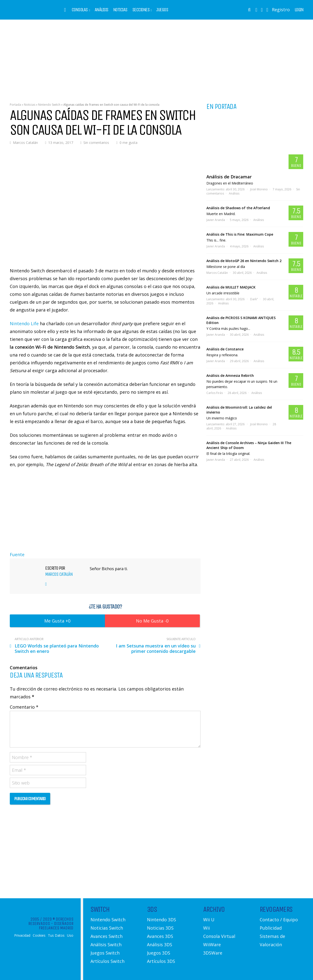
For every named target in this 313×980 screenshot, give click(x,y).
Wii (207, 928)
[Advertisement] (156, 58)
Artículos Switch (107, 961)
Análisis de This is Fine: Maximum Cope (240, 234)
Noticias (120, 10)
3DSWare (213, 953)
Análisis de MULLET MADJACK (231, 287)
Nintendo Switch (49, 105)
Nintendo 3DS (162, 920)
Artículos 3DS (161, 961)
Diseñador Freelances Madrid (56, 926)
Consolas (80, 10)
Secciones (141, 10)
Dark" (254, 299)
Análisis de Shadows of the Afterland (238, 208)
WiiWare (212, 945)
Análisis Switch (106, 945)
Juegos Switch (105, 953)
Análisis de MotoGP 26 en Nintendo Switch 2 (244, 261)
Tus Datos (56, 935)
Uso (70, 935)
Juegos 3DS (159, 953)
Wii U (209, 920)
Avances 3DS (160, 936)
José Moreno (259, 189)
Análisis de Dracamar (229, 177)
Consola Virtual (219, 936)
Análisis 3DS (160, 945)
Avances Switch (106, 936)
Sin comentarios (96, 143)
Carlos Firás (215, 393)
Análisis (101, 10)
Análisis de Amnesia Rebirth (230, 375)
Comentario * (24, 707)
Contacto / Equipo (279, 920)
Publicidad (271, 928)
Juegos (162, 10)
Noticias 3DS (160, 928)
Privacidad (22, 935)
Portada (15, 105)
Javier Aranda (216, 220)
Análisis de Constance (225, 349)
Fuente (17, 554)
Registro (281, 10)
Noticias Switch (107, 928)
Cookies (39, 935)
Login (299, 10)
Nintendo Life (24, 323)
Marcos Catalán (25, 143)
